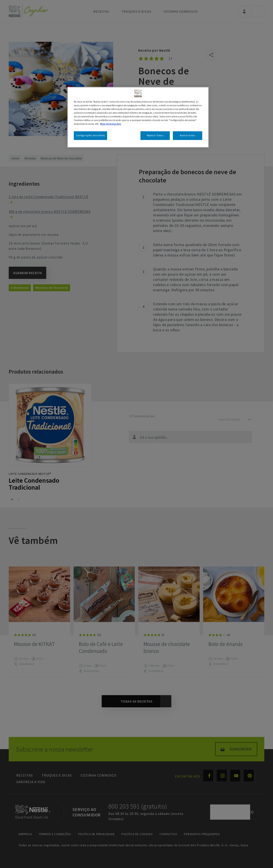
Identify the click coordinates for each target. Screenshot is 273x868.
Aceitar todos (187, 135)
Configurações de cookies (90, 135)
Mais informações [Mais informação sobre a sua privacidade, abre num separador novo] (111, 124)
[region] (138, 117)
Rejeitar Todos (155, 135)
